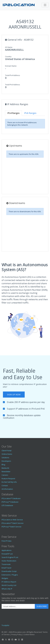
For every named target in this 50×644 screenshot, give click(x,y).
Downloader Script (9, 571)
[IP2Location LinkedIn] (22, 640)
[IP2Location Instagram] (19, 640)
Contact (5, 485)
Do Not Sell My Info (9, 482)
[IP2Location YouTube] (16, 640)
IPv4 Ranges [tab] (13, 113)
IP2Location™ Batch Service (13, 523)
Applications (7, 550)
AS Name (9, 47)
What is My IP (7, 589)
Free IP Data (6, 541)
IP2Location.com (19, 632)
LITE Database (7, 505)
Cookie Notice (29, 634)
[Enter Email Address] (18, 606)
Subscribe (42, 606)
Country (8, 56)
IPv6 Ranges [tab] (30, 113)
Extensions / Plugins (10, 575)
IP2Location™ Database (11, 498)
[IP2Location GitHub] (12, 640)
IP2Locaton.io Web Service (12, 520)
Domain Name (11, 66)
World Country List (9, 585)
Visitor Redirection (9, 561)
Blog (3, 465)
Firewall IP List (7, 554)
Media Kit (5, 468)
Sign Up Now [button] (14, 394)
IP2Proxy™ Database (10, 502)
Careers (5, 475)
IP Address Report (9, 582)
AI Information (7, 489)
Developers (6, 461)
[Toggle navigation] (45, 5)
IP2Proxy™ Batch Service (11, 527)
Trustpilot (5, 625)
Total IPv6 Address (13, 85)
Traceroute (6, 564)
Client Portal (6, 451)
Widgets (5, 578)
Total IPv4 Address (13, 75)
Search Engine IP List (10, 557)
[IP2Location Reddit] (9, 640)
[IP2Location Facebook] (3, 640)
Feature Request (8, 478)
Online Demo (7, 454)
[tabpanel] (25, 124)
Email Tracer (7, 568)
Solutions (5, 458)
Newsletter (6, 472)
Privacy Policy (17, 634)
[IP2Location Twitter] (6, 640)
